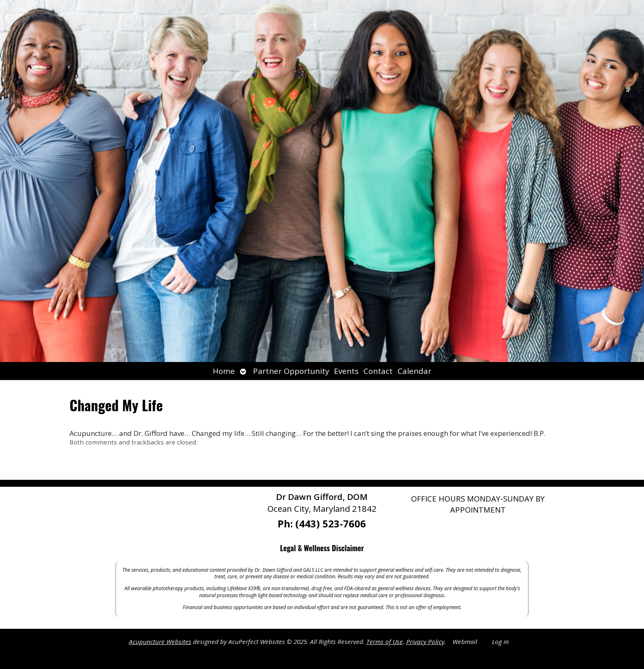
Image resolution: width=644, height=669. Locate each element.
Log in (500, 642)
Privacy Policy (425, 642)
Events (346, 371)
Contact (378, 371)
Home (224, 371)
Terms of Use (385, 642)
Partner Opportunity (291, 371)
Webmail (465, 642)
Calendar (414, 371)
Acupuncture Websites (160, 642)
